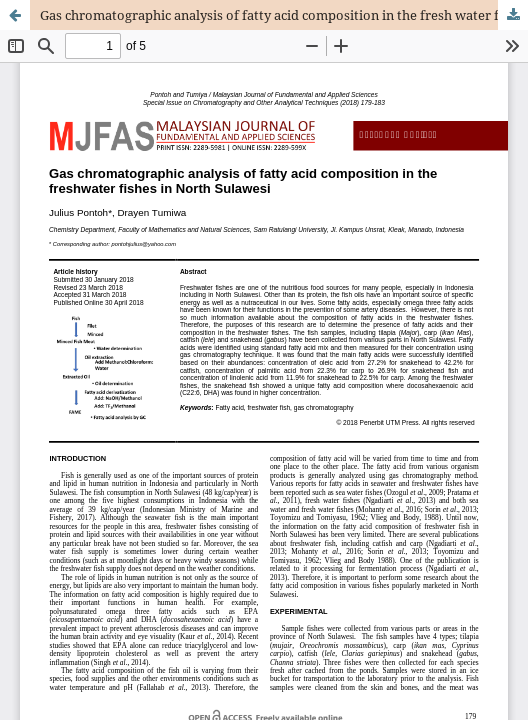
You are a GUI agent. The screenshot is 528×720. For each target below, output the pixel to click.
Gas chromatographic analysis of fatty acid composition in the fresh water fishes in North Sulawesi (284, 15)
